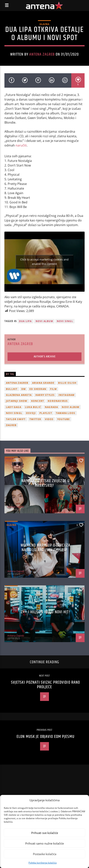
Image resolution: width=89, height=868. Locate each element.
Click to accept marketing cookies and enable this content (44, 262)
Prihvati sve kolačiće (45, 833)
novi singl (65, 321)
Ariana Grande (43, 383)
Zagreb (11, 425)
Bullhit (12, 389)
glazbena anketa (19, 395)
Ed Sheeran (38, 389)
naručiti (21, 145)
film (53, 389)
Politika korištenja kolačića (43, 863)
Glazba (44, 24)
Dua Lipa (25, 321)
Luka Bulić (33, 407)
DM (24, 389)
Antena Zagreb (42, 54)
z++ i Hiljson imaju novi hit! (45, 612)
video (49, 419)
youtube (63, 419)
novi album (44, 321)
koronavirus (58, 401)
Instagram (67, 395)
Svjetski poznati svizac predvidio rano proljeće (46, 685)
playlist (46, 413)
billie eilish (67, 383)
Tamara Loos (65, 413)
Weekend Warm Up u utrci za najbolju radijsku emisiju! (45, 548)
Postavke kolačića (45, 854)
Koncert (38, 401)
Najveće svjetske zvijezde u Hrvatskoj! (45, 483)
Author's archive (45, 357)
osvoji (31, 413)
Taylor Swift (16, 419)
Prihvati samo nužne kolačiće (44, 843)
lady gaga (14, 407)
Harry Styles (45, 395)
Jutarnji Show (17, 401)
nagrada (51, 407)
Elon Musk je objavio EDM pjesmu (45, 737)
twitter (35, 419)
